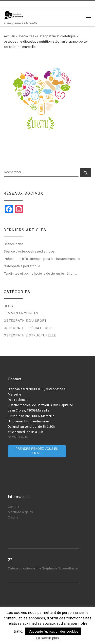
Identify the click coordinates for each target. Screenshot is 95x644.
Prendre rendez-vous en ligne (37, 451)
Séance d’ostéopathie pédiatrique (29, 251)
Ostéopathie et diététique (56, 36)
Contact (14, 507)
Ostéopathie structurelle (30, 335)
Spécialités (26, 36)
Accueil (9, 36)
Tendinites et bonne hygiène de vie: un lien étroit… (40, 273)
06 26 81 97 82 (18, 437)
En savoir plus (48, 638)
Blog (8, 306)
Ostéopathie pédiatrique (22, 266)
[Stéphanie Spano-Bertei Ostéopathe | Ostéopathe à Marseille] (14, 15)
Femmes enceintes (21, 313)
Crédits (13, 517)
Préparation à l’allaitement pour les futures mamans (42, 259)
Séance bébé (13, 244)
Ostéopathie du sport (25, 321)
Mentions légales (20, 512)
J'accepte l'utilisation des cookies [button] (53, 631)
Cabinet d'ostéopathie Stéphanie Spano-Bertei (43, 568)
